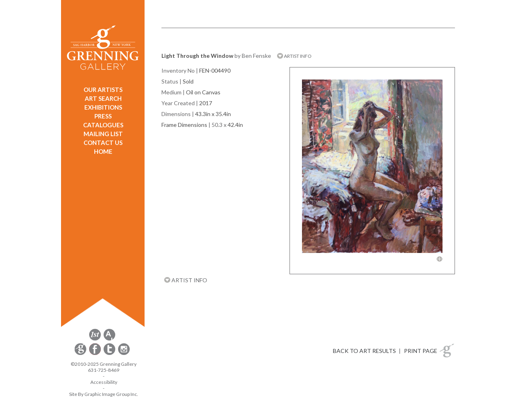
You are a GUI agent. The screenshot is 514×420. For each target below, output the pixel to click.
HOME (103, 151)
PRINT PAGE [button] (421, 351)
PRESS (103, 116)
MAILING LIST (103, 134)
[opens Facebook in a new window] (96, 354)
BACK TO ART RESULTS (364, 351)
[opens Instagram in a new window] (124, 354)
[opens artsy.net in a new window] (109, 339)
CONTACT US (103, 143)
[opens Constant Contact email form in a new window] (81, 354)
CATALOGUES (103, 125)
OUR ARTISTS (103, 90)
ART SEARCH (103, 98)
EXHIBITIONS (103, 107)
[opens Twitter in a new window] (110, 354)
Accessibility (104, 382)
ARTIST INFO (294, 56)
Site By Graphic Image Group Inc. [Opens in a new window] (104, 394)
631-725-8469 (104, 370)
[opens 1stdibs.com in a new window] (95, 339)
